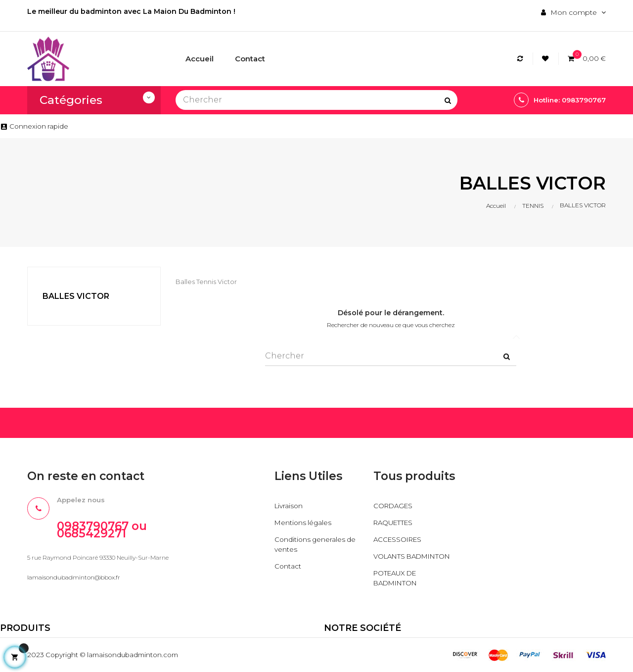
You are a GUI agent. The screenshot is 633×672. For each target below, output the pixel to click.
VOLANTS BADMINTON (415, 556)
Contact (288, 566)
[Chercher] (316, 100)
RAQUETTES (395, 523)
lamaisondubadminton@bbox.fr (74, 578)
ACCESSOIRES (399, 539)
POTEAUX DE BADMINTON (397, 578)
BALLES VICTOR (76, 296)
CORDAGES (394, 506)
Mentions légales (304, 523)
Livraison (289, 506)
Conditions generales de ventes (316, 544)
